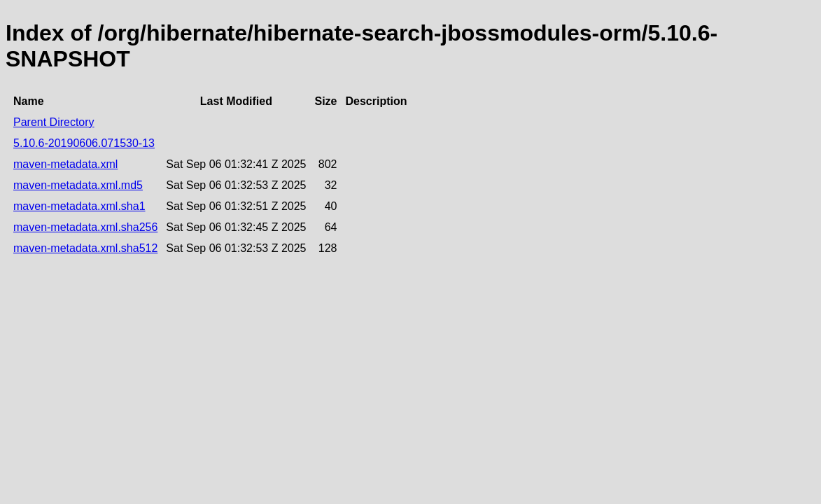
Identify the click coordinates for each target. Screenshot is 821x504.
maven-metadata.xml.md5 (78, 185)
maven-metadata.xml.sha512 (85, 248)
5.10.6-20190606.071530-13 (84, 143)
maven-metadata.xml (65, 164)
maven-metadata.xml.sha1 (79, 206)
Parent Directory (54, 122)
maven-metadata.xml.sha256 (85, 227)
